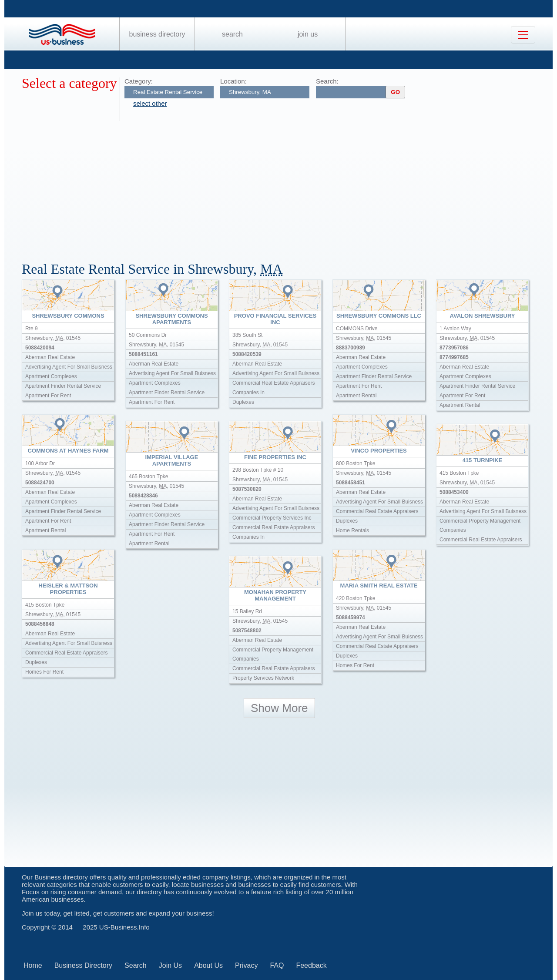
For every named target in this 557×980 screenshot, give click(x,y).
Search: (327, 81)
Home (33, 965)
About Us (208, 965)
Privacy (246, 965)
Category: (139, 81)
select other (150, 103)
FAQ (277, 965)
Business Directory (157, 34)
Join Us (308, 34)
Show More (279, 708)
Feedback (311, 965)
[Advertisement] (283, 186)
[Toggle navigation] (523, 35)
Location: (233, 81)
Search (232, 34)
